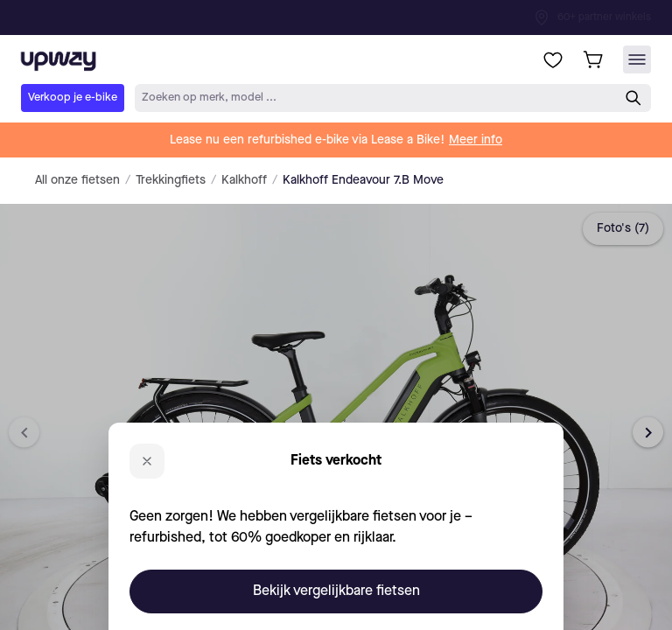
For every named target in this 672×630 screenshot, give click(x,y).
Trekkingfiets (171, 180)
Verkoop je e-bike (73, 98)
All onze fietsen (77, 180)
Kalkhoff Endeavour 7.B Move (363, 180)
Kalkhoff (244, 180)
